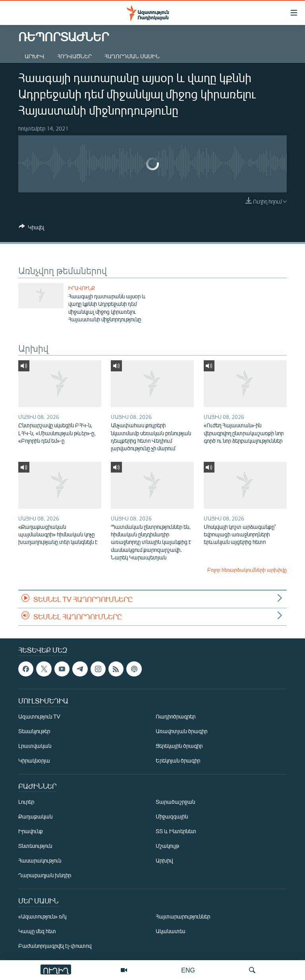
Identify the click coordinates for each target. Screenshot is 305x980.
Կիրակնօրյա (34, 761)
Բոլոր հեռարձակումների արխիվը (247, 570)
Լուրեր (26, 802)
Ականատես (170, 931)
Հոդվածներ (74, 56)
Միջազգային (172, 817)
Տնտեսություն (35, 846)
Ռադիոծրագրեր (176, 717)
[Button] (31, 229)
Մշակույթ (167, 846)
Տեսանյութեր (34, 731)
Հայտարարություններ (183, 917)
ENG (188, 970)
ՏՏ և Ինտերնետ (176, 831)
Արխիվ (35, 56)
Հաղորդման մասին (132, 56)
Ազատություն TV (39, 717)
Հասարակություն (40, 861)
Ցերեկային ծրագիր (179, 746)
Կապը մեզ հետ (37, 931)
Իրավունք (82, 288)
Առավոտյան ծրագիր (181, 731)
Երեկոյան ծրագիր (178, 761)
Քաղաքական (35, 817)
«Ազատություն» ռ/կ (42, 917)
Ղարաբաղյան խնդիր (45, 875)
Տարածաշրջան (175, 802)
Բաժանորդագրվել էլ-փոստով (55, 946)
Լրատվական (35, 746)
